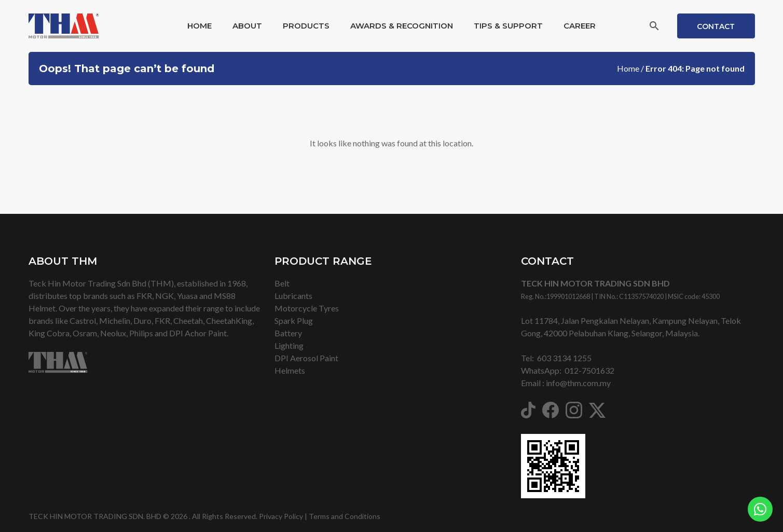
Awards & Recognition (402, 26)
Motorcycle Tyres (307, 308)
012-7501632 (589, 370)
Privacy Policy (281, 516)
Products (306, 26)
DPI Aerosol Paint (306, 358)
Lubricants (293, 296)
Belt (282, 283)
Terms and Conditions (345, 516)
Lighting (289, 345)
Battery (288, 333)
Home (200, 26)
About (247, 26)
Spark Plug (294, 320)
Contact (716, 26)
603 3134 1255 (564, 358)
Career (580, 26)
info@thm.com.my (578, 383)
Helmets (290, 370)
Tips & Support (508, 26)
